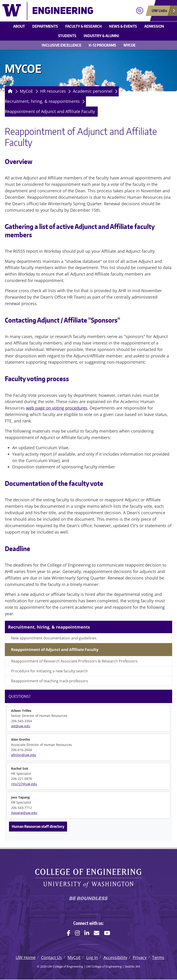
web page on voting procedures (57, 408)
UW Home (26, 958)
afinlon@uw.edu (24, 755)
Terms (158, 958)
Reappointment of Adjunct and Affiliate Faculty (50, 111)
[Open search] (140, 11)
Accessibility (115, 958)
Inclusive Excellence (62, 45)
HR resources (53, 91)
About (19, 26)
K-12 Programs (102, 45)
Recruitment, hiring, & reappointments (42, 101)
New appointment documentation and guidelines (54, 638)
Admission (154, 26)
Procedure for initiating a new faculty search (49, 671)
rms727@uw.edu (24, 784)
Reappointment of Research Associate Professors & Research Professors (74, 661)
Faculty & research (83, 26)
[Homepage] (9, 91)
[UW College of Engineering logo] (67, 11)
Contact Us (52, 958)
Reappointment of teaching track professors (50, 681)
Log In (92, 958)
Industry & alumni (101, 36)
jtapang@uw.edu (24, 813)
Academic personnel (93, 91)
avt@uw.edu (21, 726)
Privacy (140, 958)
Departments (45, 26)
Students (67, 36)
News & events (123, 26)
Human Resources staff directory (38, 826)
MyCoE (130, 45)
